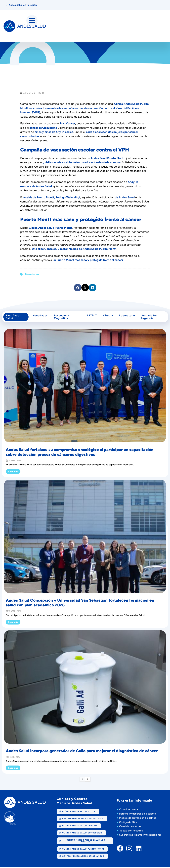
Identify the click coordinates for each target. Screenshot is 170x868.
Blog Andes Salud (13, 317)
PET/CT (91, 316)
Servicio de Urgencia (150, 317)
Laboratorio (127, 316)
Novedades (32, 274)
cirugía (108, 316)
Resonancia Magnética (62, 317)
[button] (78, 288)
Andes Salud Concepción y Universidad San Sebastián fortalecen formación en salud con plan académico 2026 (80, 604)
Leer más (13, 472)
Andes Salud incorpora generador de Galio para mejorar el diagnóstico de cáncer (82, 752)
